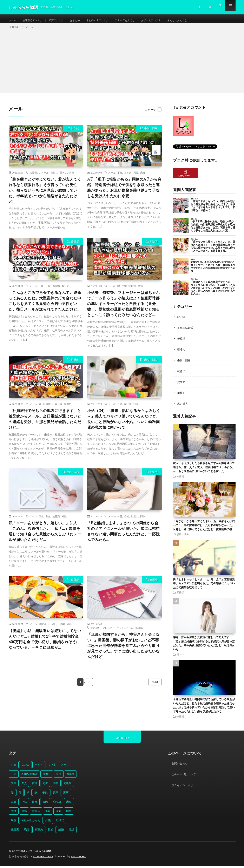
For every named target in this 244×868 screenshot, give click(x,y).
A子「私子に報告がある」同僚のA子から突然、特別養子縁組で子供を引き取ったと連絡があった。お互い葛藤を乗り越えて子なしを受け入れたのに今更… (124, 192)
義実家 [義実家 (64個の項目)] (15, 832)
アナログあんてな (139, 21)
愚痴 (143, 177)
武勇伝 (182, 374)
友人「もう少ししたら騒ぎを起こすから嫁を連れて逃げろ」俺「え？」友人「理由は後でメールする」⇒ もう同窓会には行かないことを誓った (204, 470)
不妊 (120, 177)
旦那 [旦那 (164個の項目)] (24, 814)
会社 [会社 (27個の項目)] (59, 777)
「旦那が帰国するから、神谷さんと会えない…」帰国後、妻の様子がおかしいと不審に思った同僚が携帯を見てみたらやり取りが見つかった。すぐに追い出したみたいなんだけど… (124, 650)
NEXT (150, 686)
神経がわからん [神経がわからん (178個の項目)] (31, 823)
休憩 (120, 521)
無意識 (56, 521)
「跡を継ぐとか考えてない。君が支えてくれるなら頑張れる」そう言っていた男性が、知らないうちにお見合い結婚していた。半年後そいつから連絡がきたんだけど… (45, 194)
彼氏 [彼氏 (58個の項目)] (45, 804)
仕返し (54, 177)
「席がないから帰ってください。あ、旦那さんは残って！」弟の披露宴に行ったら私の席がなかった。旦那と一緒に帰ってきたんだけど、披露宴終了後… (204, 528)
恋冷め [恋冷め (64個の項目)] (57, 804)
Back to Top (122, 740)
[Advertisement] (122, 64)
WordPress (81, 859)
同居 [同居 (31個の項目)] (56, 786)
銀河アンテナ (62, 21)
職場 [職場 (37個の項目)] (27, 832)
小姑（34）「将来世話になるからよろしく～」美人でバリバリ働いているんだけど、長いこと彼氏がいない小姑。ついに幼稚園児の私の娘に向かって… (124, 423)
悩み (48, 521)
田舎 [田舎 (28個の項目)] (69, 814)
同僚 (136, 177)
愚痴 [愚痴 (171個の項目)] (69, 804)
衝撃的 (75, 132)
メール (45, 177)
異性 (64, 521)
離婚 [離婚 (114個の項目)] (61, 832)
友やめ (128, 177)
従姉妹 (132, 290)
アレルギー (109, 632)
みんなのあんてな (198, 21)
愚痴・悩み (151, 132)
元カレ (64, 177)
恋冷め (182, 353)
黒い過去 (183, 406)
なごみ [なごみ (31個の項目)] (25, 767)
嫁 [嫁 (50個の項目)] (36, 795)
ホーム (13, 21)
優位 (41, 521)
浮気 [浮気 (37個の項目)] (58, 814)
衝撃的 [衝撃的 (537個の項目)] (39, 832)
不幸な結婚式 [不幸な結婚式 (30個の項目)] (29, 777)
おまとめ (83, 21)
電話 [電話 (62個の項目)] (72, 832)
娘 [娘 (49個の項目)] (28, 795)
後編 (62, 628)
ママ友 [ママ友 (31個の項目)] (52, 767)
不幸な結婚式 (186, 331)
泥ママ (182, 385)
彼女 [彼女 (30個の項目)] (35, 804)
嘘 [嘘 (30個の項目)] (12, 795)
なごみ (182, 321)
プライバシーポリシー (186, 787)
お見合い (34, 177)
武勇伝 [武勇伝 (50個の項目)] (36, 814)
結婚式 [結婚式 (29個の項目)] (60, 823)
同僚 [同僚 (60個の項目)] (45, 786)
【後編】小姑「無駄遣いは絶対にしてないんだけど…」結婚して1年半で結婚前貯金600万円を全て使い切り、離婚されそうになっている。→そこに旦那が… (45, 643)
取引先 (65, 290)
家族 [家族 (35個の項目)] (14, 804)
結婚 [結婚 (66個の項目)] (48, 823)
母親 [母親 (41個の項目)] (48, 814)
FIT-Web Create (44, 859)
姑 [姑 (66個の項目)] (20, 795)
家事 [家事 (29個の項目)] (66, 795)
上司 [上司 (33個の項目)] (14, 777)
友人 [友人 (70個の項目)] (24, 786)
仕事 (48, 290)
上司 (41, 290)
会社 (127, 521)
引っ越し (53, 628)
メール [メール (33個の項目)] (65, 767)
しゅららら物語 (43, 854)
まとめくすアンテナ (108, 21)
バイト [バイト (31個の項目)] (39, 767)
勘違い (135, 521)
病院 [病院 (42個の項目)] (14, 823)
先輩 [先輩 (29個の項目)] (14, 786)
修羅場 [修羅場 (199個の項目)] (70, 777)
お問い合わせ (180, 766)
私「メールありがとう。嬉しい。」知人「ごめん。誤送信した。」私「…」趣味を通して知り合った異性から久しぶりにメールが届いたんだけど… (45, 535)
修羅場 (75, 246)
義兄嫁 (59, 408)
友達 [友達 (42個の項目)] (35, 786)
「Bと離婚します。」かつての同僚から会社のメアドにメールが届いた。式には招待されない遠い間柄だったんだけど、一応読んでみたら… (124, 535)
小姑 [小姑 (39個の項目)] (24, 804)
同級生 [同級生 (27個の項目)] (68, 786)
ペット (120, 632)
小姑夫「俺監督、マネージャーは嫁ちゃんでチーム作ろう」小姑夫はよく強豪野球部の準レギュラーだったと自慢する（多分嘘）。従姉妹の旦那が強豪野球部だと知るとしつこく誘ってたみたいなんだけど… (124, 308)
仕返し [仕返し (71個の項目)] (47, 777)
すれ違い (96, 632)
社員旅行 (48, 408)
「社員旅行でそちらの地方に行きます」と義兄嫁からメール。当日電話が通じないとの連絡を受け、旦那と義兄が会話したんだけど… (45, 423)
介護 (120, 408)
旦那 (140, 290)
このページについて (185, 777)
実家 (72, 177)
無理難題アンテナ (35, 21)
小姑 (124, 290)
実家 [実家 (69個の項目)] (55, 795)
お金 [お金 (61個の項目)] (14, 767)
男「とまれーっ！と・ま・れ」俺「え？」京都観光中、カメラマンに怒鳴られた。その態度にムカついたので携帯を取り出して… (204, 586)
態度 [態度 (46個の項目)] (14, 814)
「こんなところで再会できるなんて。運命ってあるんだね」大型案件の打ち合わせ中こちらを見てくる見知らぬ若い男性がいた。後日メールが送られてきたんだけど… (45, 305)
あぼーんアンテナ (168, 21)
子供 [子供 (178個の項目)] (45, 795)
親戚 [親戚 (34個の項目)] (51, 832)
